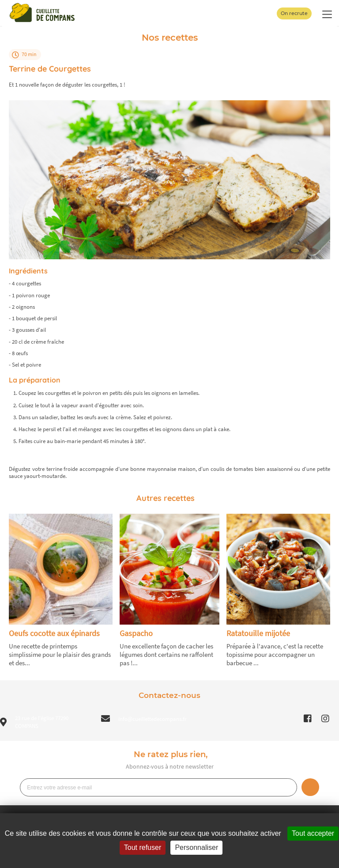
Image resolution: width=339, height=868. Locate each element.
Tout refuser (143, 847)
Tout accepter (313, 833)
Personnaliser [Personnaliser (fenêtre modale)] (196, 847)
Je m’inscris (310, 787)
